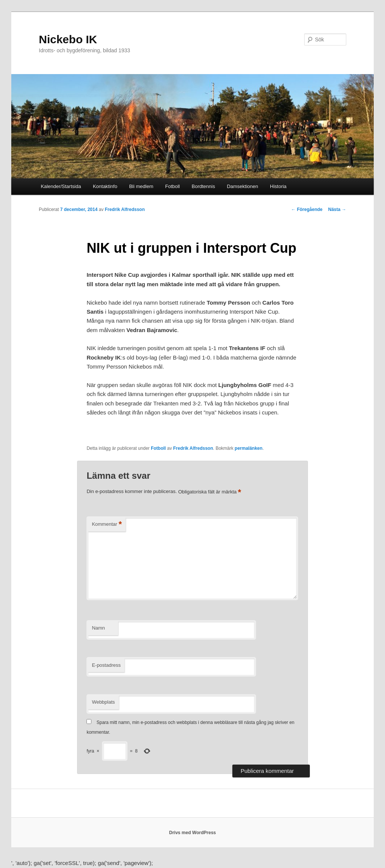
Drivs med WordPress (193, 833)
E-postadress (106, 665)
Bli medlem (141, 186)
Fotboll (172, 186)
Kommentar (107, 524)
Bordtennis (203, 186)
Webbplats (103, 702)
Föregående (307, 209)
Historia (278, 186)
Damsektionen (242, 186)
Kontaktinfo (105, 186)
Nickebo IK (68, 39)
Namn (98, 628)
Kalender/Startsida (61, 186)
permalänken (249, 448)
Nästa (337, 209)
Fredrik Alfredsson (125, 209)
